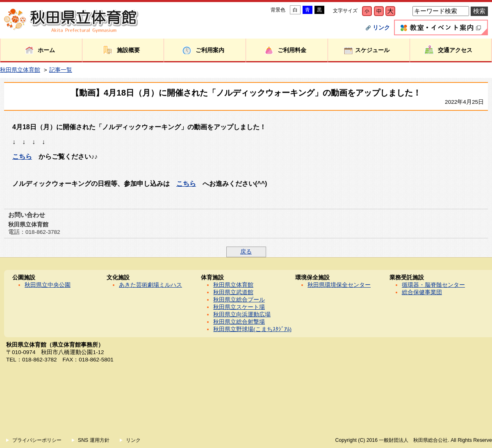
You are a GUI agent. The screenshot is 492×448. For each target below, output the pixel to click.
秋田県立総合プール (239, 300)
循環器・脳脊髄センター (433, 285)
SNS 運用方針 (94, 440)
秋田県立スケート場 (239, 307)
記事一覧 (61, 70)
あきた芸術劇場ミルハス (150, 285)
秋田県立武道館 (233, 292)
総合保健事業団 (422, 292)
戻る (246, 252)
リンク (381, 28)
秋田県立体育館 (20, 70)
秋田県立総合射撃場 (239, 322)
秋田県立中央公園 (48, 285)
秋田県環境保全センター (339, 285)
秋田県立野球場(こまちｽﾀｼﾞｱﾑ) (252, 329)
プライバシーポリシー (37, 440)
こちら (22, 157)
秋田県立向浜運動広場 (242, 314)
